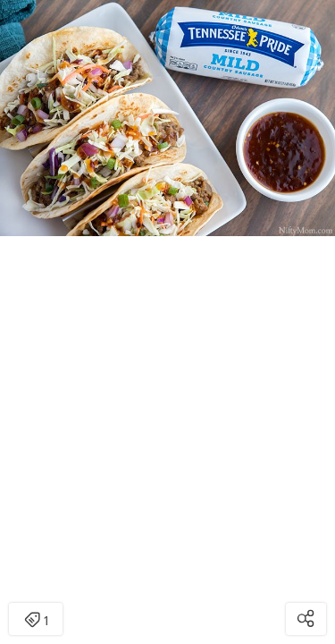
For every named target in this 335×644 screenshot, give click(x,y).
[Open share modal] (306, 619)
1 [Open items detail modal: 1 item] (36, 621)
